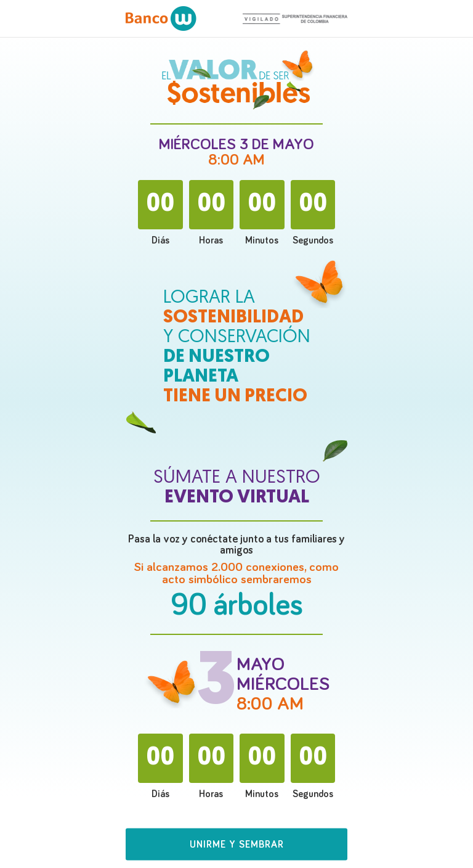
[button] (236, 850)
